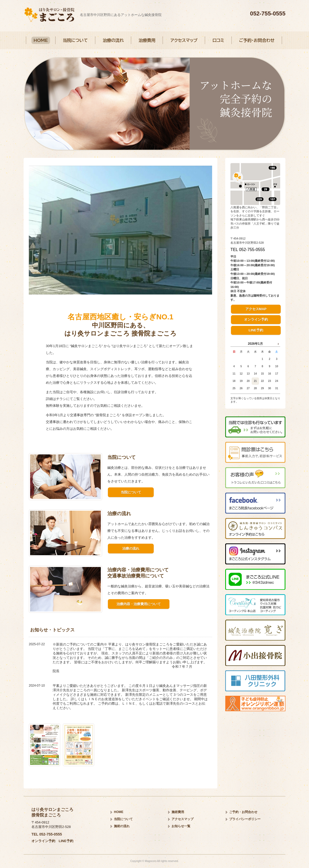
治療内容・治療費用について (139, 604)
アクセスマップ (184, 40)
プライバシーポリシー (245, 819)
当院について (75, 40)
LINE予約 (256, 330)
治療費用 (147, 40)
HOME (41, 40)
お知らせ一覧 (181, 826)
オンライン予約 (256, 319)
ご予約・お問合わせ (257, 40)
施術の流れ (122, 826)
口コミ (218, 40)
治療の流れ (113, 40)
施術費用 (178, 812)
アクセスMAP (256, 309)
